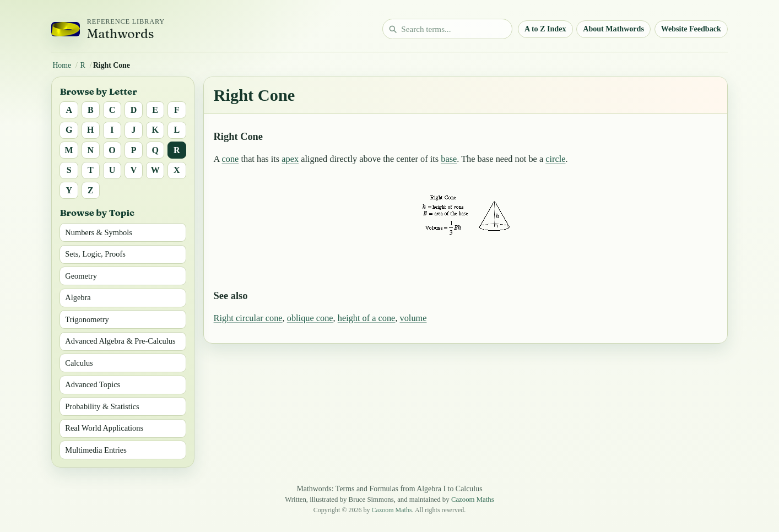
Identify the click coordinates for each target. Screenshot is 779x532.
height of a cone (367, 318)
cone (231, 159)
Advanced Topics (93, 384)
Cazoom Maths (473, 500)
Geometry (81, 276)
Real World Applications (104, 428)
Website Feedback (691, 29)
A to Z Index (545, 29)
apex (290, 159)
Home (62, 65)
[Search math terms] (448, 29)
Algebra (78, 297)
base (449, 159)
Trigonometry (87, 319)
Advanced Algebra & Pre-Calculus (120, 341)
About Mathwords (613, 29)
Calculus (79, 363)
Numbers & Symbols (99, 232)
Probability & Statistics (102, 406)
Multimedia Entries (96, 450)
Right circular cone (248, 318)
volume (413, 318)
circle (555, 159)
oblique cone (310, 318)
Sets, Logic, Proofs (95, 254)
